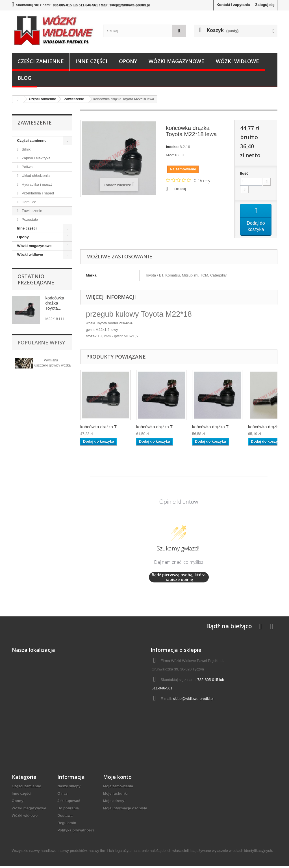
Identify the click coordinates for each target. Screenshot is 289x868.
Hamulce (28, 202)
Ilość (244, 173)
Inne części (91, 61)
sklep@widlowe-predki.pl (193, 701)
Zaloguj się (265, 5)
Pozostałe (29, 219)
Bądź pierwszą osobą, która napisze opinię (179, 579)
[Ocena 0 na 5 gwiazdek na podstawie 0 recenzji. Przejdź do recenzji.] (188, 180)
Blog (24, 78)
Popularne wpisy (41, 342)
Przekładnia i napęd (37, 193)
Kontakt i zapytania (233, 5)
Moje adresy (114, 803)
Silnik (26, 149)
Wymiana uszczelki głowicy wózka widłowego (53, 365)
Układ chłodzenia (35, 176)
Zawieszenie (31, 211)
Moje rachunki (115, 795)
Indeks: (172, 147)
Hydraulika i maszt (36, 184)
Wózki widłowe (237, 61)
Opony (128, 61)
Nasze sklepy (69, 788)
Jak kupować (69, 803)
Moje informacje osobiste (125, 810)
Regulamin (67, 825)
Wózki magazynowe (176, 61)
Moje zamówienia (118, 788)
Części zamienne (41, 61)
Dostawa (65, 817)
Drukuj (180, 189)
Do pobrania (68, 810)
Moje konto (117, 779)
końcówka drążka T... (100, 429)
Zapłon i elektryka (36, 158)
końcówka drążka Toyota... (55, 303)
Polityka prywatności (76, 832)
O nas (62, 795)
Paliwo (27, 167)
